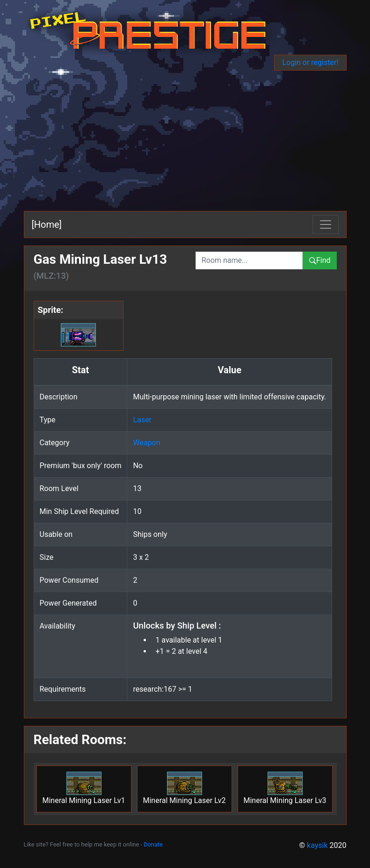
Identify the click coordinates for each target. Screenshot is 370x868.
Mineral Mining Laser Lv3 (285, 788)
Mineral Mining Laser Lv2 (185, 788)
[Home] (47, 224)
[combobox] (249, 260)
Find (320, 260)
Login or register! (310, 62)
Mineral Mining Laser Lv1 (84, 788)
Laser (142, 420)
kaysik (317, 845)
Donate (153, 844)
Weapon (146, 443)
